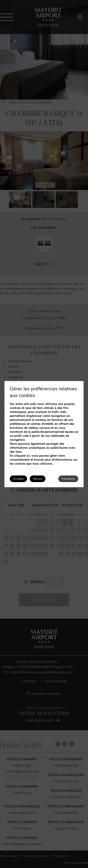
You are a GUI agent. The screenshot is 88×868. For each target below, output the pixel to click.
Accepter (18, 479)
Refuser (38, 479)
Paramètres (68, 479)
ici (28, 456)
